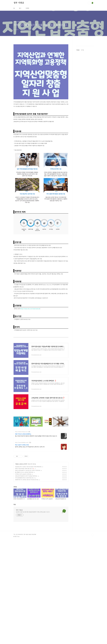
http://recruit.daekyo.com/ (22, 505)
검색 (89, 3)
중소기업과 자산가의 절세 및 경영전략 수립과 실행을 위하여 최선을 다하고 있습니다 (36, 498)
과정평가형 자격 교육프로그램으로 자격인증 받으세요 (27, 542)
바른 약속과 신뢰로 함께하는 (23, 496)
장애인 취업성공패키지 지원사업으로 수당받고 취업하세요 (28, 533)
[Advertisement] (41, 248)
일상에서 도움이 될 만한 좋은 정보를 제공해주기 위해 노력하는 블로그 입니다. (33, 574)
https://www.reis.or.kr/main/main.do (30, 329)
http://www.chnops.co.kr (21, 494)
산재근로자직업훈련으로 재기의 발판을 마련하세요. (26, 538)
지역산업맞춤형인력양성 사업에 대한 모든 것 (25, 540)
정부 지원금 (19, 3)
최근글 (78, 95)
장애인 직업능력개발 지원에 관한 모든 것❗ (25, 531)
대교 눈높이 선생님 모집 (22, 507)
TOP (92, 597)
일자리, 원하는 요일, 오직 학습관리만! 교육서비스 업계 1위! (30, 509)
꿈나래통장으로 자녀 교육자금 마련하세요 (24, 535)
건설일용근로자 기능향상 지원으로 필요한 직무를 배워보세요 (28, 529)
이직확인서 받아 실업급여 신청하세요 (23, 537)
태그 (20, 8)
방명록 (27, 8)
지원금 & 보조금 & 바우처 (21, 526)
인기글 (82, 95)
